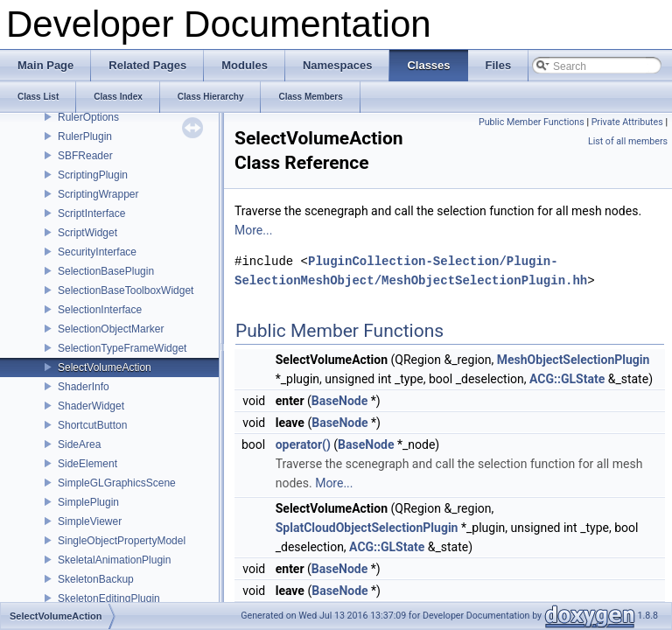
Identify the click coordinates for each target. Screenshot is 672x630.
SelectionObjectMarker (111, 329)
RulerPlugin (85, 136)
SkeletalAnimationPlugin (114, 560)
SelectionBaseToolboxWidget (126, 290)
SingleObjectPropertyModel (122, 541)
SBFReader (85, 156)
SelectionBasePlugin (106, 271)
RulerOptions (88, 117)
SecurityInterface (97, 252)
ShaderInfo (84, 387)
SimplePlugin (88, 502)
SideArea (79, 444)
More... (253, 230)
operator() (303, 444)
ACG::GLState (567, 379)
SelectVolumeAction (105, 367)
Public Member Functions (532, 122)
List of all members (628, 141)
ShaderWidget (91, 406)
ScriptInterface (91, 213)
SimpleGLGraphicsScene (117, 483)
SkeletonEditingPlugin (109, 598)
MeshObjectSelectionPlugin (574, 360)
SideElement (87, 464)
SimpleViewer (90, 521)
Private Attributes (627, 122)
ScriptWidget (87, 233)
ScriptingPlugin (93, 175)
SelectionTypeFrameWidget (122, 348)
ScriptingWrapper (98, 194)
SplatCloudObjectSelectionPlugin (367, 528)
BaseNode (339, 401)
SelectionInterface (100, 310)
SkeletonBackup (96, 579)
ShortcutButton (92, 425)
